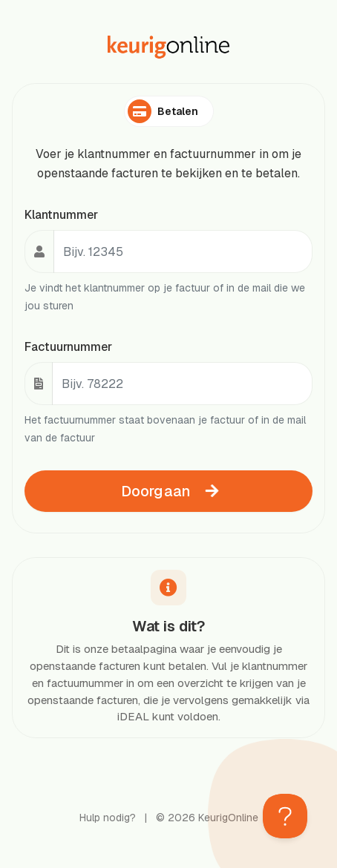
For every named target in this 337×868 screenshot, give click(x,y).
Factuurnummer (68, 347)
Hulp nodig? (108, 818)
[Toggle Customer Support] (285, 816)
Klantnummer (61, 215)
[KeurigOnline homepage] (169, 47)
